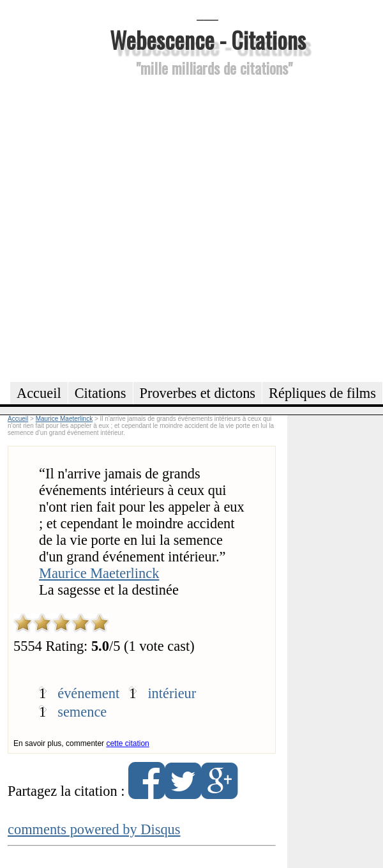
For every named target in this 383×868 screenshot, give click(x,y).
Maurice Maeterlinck (99, 573)
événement (88, 693)
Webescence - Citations (208, 39)
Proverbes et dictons (198, 393)
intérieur (172, 693)
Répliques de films (322, 393)
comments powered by (94, 829)
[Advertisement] (139, 227)
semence (82, 712)
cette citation (127, 743)
